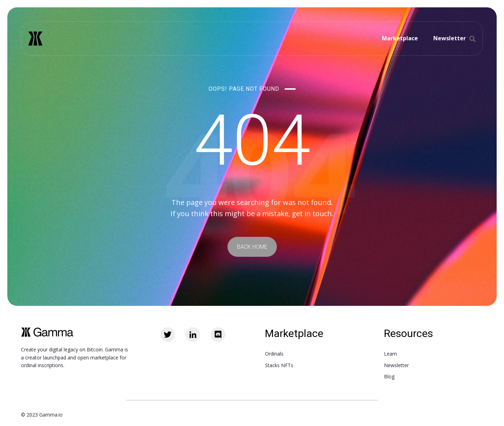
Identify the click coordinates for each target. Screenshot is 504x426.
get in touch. (313, 214)
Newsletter (450, 38)
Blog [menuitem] (389, 376)
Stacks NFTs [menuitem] (279, 365)
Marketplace (400, 38)
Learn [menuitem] (390, 354)
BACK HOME (252, 247)
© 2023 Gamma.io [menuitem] (42, 415)
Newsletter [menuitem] (396, 365)
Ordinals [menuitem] (274, 354)
